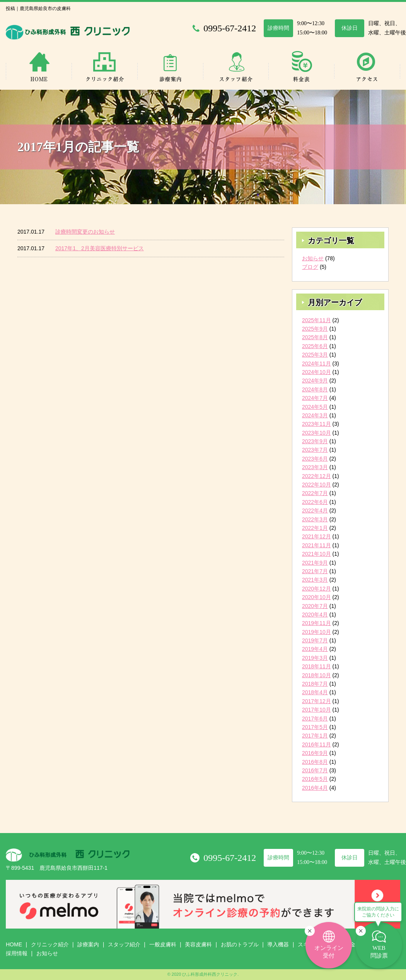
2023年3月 (315, 467)
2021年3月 (315, 580)
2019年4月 (315, 649)
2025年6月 (315, 346)
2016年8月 (315, 762)
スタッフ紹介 (124, 944)
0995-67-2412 (230, 858)
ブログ (310, 267)
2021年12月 (316, 536)
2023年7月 (315, 450)
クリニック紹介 (50, 944)
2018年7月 (315, 684)
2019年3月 (315, 658)
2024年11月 (316, 364)
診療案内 (88, 944)
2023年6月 (315, 459)
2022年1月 (315, 528)
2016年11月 (316, 744)
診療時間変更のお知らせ (85, 232)
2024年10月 (316, 372)
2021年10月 (316, 554)
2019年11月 (316, 623)
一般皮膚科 (163, 944)
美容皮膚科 (198, 944)
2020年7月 (315, 606)
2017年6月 (315, 719)
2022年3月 (315, 519)
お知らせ (313, 258)
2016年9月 (315, 753)
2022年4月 (315, 510)
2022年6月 (315, 502)
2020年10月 (316, 597)
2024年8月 (315, 389)
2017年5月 (315, 727)
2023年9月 (315, 441)
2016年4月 (315, 788)
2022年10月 (316, 485)
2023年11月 (316, 424)
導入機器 (278, 944)
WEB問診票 (379, 952)
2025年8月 (315, 337)
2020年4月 (315, 615)
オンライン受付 (329, 952)
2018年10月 (316, 675)
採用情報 (17, 953)
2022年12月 (316, 476)
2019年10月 (316, 632)
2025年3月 (315, 355)
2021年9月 (315, 563)
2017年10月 (316, 710)
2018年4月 (315, 692)
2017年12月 (316, 701)
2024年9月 (315, 381)
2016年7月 (315, 770)
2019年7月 (315, 640)
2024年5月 (315, 407)
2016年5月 (315, 779)
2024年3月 (315, 415)
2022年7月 (315, 493)
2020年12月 (316, 589)
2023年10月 (316, 433)
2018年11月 (316, 666)
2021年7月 (315, 571)
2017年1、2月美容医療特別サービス (100, 248)
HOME (14, 944)
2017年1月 (315, 736)
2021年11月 (316, 545)
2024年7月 (315, 398)
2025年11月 (316, 320)
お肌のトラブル (240, 944)
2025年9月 (315, 329)
